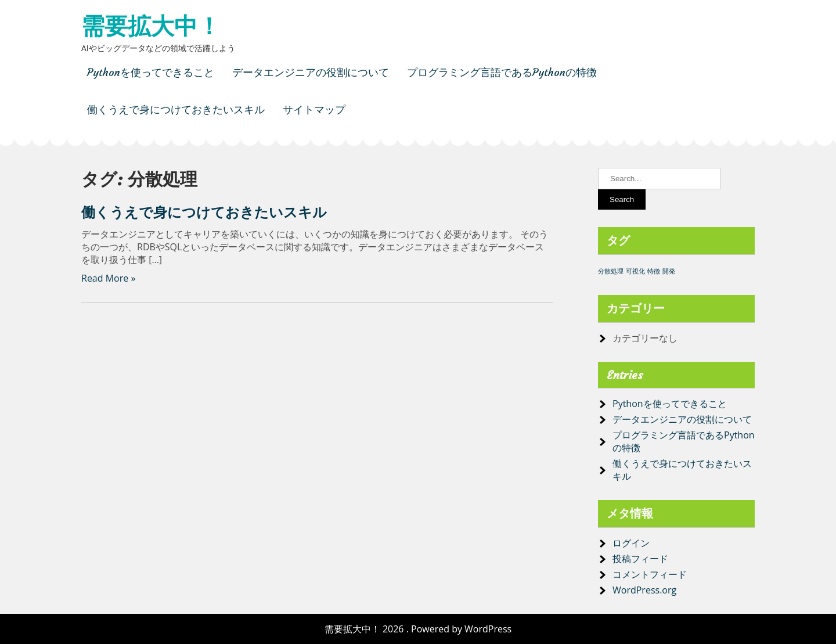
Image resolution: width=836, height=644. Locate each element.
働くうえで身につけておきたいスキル (176, 109)
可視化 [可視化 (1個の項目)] (635, 271)
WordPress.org (644, 590)
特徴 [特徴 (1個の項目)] (654, 271)
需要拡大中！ (151, 26)
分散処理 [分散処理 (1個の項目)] (611, 271)
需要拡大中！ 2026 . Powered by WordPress (418, 629)
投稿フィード (640, 559)
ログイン (631, 543)
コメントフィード (650, 574)
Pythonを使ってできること (151, 72)
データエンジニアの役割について (311, 72)
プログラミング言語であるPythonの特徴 (502, 72)
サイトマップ (314, 109)
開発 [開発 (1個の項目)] (669, 271)
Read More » (108, 278)
